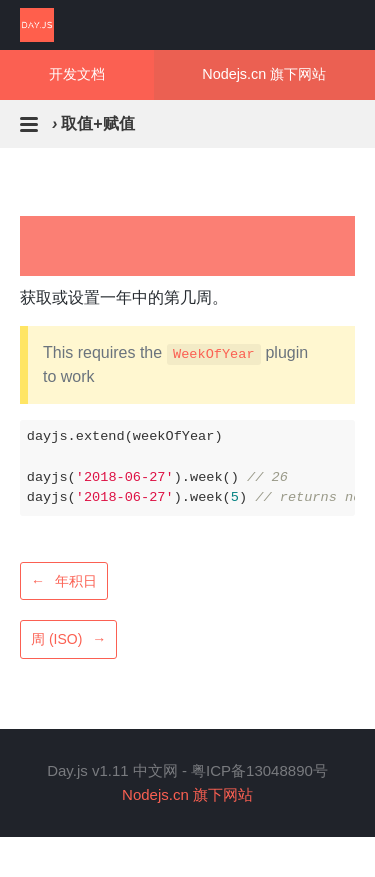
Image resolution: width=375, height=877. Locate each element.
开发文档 (77, 74)
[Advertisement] (187, 246)
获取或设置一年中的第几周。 (124, 297)
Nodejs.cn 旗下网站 (264, 74)
